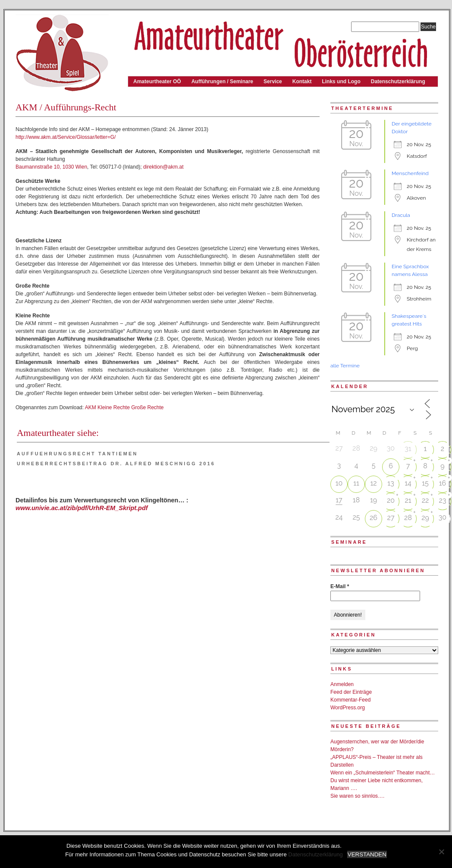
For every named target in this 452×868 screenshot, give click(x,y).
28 (408, 518)
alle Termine (345, 366)
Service (273, 81)
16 (443, 483)
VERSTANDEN (367, 854)
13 (391, 483)
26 (374, 518)
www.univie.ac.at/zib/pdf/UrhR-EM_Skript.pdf (82, 508)
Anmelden (342, 684)
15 (425, 483)
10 (339, 483)
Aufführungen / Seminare (222, 81)
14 (408, 483)
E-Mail (340, 586)
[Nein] (441, 852)
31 (408, 449)
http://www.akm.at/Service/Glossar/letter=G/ (66, 137)
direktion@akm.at (163, 167)
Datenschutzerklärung (398, 81)
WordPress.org (348, 708)
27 (391, 518)
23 (443, 500)
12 (373, 483)
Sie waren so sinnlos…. (357, 796)
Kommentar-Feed (350, 700)
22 (425, 500)
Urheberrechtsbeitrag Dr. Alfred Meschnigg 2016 (116, 464)
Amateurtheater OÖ (157, 81)
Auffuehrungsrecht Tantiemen (77, 454)
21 (408, 500)
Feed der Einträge (351, 692)
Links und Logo (341, 81)
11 (356, 483)
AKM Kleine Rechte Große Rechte (124, 407)
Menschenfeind (410, 173)
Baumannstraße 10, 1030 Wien (51, 167)
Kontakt (302, 81)
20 (391, 500)
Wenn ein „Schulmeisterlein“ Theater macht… (383, 773)
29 (425, 518)
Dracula (401, 215)
